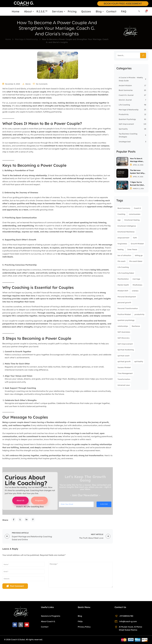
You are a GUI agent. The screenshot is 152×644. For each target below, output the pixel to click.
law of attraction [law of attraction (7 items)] (124, 255)
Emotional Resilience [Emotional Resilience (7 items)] (126, 232)
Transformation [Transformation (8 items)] (124, 379)
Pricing (72, 11)
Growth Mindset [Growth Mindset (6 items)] (137, 244)
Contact (111, 11)
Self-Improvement (126, 124)
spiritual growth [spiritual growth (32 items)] (124, 361)
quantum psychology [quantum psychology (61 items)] (126, 320)
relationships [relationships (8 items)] (123, 326)
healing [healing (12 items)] (121, 249)
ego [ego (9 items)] (119, 220)
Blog (99, 11)
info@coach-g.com (126, 621)
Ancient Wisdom (125, 85)
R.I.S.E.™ (42, 11)
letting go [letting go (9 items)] (139, 255)
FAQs (80, 621)
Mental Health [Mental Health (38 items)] (123, 285)
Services (57, 11)
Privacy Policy (84, 627)
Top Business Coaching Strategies (128, 135)
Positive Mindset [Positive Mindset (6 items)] (124, 314)
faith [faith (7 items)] (135, 238)
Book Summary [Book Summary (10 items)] (124, 208)
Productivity (124, 114)
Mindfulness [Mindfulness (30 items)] (137, 285)
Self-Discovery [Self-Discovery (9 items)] (123, 338)
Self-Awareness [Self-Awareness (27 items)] (124, 332)
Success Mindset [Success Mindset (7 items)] (124, 367)
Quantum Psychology (127, 119)
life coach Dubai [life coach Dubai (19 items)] (136, 261)
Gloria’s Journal (125, 100)
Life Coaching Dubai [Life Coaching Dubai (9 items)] (126, 273)
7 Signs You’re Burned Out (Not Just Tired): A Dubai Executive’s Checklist (137, 184)
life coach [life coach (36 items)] (121, 261)
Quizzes (86, 11)
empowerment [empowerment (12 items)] (123, 238)
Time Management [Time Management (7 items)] (125, 373)
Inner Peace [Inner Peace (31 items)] (132, 249)
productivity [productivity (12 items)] (139, 314)
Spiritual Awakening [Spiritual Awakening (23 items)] (126, 350)
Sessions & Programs (51, 616)
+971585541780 (124, 616)
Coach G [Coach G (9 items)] (137, 208)
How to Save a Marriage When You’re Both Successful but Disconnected (136, 160)
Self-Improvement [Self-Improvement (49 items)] (125, 344)
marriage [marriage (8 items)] (136, 279)
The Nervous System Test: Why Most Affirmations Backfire (137, 172)
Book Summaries (126, 90)
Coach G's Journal (126, 95)
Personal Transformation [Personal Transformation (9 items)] (128, 308)
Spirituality (123, 129)
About (28, 11)
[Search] (139, 11)
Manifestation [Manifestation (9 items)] (123, 279)
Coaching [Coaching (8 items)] (121, 214)
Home (16, 11)
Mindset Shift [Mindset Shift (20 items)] (123, 291)
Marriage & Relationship (26, 39)
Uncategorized (125, 142)
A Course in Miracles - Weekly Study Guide (131, 79)
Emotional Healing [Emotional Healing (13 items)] (132, 220)
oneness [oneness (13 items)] (135, 291)
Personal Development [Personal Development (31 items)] (127, 297)
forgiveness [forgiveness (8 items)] (122, 244)
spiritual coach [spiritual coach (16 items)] (123, 356)
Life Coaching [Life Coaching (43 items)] (123, 267)
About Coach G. (48, 621)
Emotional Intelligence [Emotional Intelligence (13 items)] (127, 226)
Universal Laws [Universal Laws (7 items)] (124, 385)
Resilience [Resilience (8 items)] (136, 326)
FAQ (124, 11)
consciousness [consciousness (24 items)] (135, 214)
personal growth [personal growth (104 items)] (124, 302)
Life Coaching (124, 105)
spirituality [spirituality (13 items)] (139, 361)
